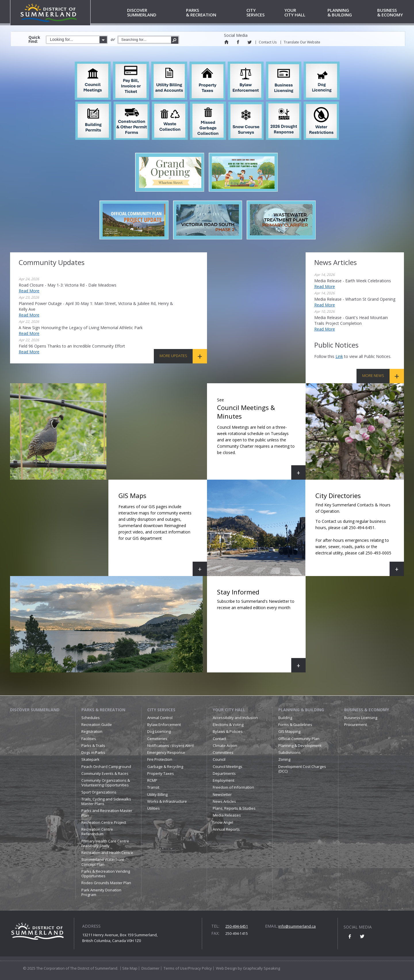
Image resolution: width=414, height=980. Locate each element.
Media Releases (227, 815)
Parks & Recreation (103, 710)
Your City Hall (229, 710)
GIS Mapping (289, 731)
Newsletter (222, 794)
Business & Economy (367, 710)
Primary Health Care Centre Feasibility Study (105, 843)
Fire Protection (160, 759)
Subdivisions (290, 752)
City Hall (305, 13)
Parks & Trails (93, 746)
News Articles (224, 801)
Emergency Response (166, 752)
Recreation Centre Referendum (97, 832)
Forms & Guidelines (295, 724)
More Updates (173, 356)
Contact (219, 739)
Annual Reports (226, 829)
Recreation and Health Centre (107, 853)
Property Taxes (161, 773)
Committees (223, 752)
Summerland (156, 13)
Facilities (89, 739)
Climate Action (225, 746)
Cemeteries (157, 739)
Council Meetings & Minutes (261, 437)
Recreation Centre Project (104, 822)
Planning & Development (300, 746)
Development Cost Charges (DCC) (302, 769)
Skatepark (90, 759)
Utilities (154, 808)
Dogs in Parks (93, 752)
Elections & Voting (228, 724)
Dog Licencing (159, 731)
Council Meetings (228, 767)
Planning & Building (301, 710)
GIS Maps (163, 534)
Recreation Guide (97, 724)
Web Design (226, 968)
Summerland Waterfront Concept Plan (103, 862)
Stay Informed (261, 630)
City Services (161, 710)
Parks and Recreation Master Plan (107, 813)
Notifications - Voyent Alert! (171, 746)
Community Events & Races (105, 773)
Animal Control (160, 718)
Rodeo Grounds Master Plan (106, 883)
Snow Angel (223, 822)
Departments (224, 773)
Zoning (284, 759)
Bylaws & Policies (228, 731)
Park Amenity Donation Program (101, 892)
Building (285, 718)
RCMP (152, 780)
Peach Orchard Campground (106, 767)
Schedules (91, 718)
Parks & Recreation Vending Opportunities (106, 874)
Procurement (355, 724)
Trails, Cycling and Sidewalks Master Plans (106, 801)
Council (219, 759)
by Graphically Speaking (258, 968)
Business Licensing (361, 718)
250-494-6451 (237, 926)
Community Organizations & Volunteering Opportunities (106, 783)
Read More (29, 291)
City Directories (356, 534)
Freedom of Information (233, 787)
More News (373, 375)
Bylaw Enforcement (164, 724)
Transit (153, 787)
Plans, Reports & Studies (234, 808)
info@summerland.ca (297, 926)
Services (264, 13)
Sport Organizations (99, 792)
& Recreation (215, 13)
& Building (351, 13)
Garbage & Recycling (165, 767)
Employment (224, 780)
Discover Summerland (35, 710)
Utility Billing (157, 794)
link (339, 356)
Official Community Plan (299, 739)
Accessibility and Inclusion (235, 718)
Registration (92, 731)
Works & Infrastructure (167, 801)
